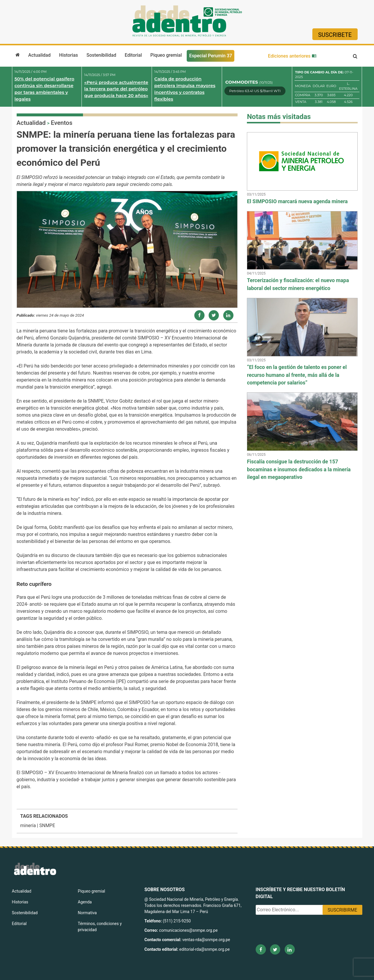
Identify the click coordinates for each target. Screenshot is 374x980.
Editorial (133, 55)
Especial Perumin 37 (211, 56)
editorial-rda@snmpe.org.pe (205, 949)
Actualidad (40, 55)
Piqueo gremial (166, 55)
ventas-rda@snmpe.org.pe (206, 940)
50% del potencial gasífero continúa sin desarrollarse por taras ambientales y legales (45, 89)
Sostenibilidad (101, 55)
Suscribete (335, 35)
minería (28, 825)
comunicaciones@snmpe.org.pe (189, 930)
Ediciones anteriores (292, 56)
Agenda (85, 902)
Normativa (87, 913)
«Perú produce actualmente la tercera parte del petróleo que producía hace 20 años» (116, 89)
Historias (68, 55)
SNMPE (47, 825)
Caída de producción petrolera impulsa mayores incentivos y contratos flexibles (185, 89)
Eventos (62, 123)
